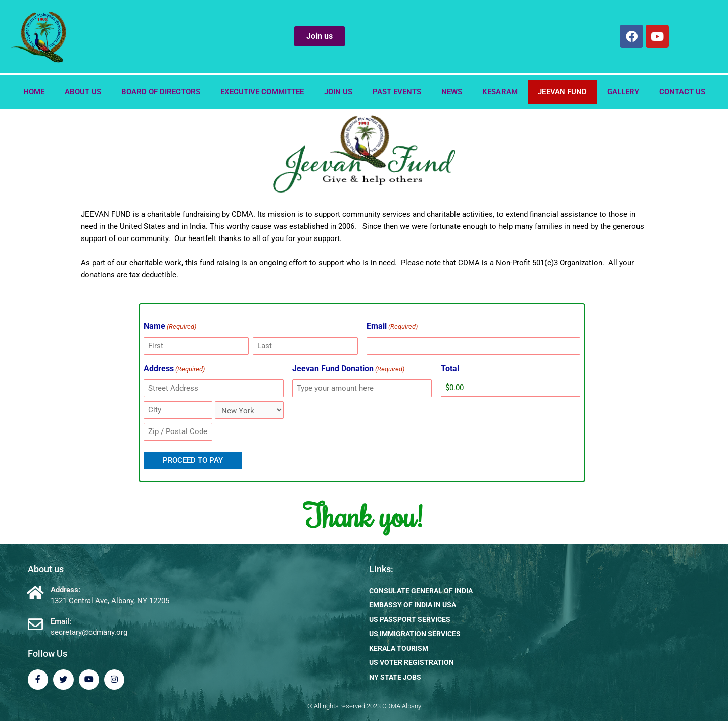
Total (450, 369)
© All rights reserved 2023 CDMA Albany (364, 706)
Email (392, 327)
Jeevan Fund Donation (348, 369)
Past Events (397, 92)
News (452, 92)
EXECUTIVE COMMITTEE (262, 92)
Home (34, 92)
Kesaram (500, 92)
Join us (338, 92)
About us (83, 92)
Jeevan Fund (562, 92)
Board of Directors (161, 92)
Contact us (682, 92)
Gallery (623, 92)
